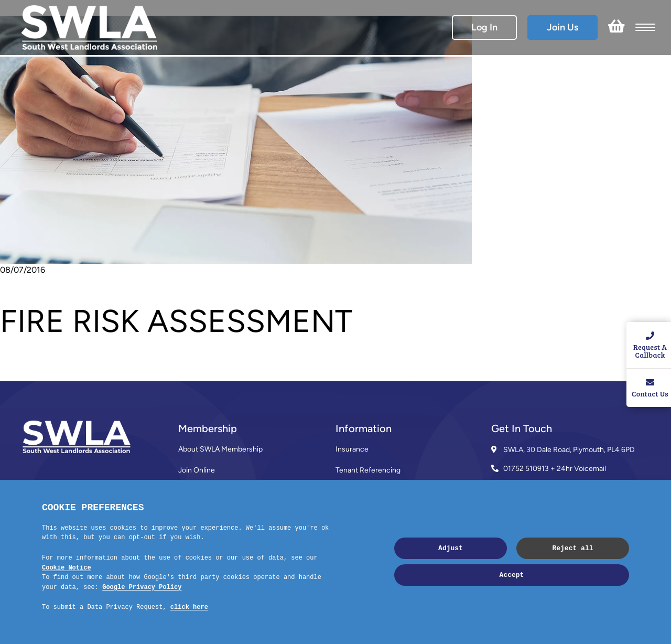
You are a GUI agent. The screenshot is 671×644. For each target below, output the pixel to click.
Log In (484, 27)
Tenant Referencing (368, 470)
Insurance (352, 449)
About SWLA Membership (220, 449)
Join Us (562, 27)
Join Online (197, 470)
